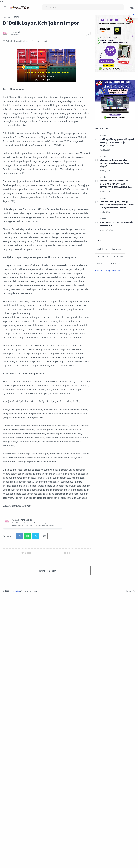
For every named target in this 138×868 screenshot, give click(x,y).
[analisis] (101, 249)
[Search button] (46, 7)
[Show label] (107, 271)
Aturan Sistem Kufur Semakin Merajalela (116, 224)
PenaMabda (55, 864)
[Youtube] (19, 862)
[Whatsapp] (23, 862)
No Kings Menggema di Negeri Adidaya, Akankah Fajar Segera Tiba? (116, 142)
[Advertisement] (114, 298)
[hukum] (115, 264)
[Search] (83, 7)
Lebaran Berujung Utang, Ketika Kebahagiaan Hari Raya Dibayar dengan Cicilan (116, 205)
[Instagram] (10, 862)
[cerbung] (102, 257)
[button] (132, 7)
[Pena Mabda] (55, 39)
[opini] (103, 136)
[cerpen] (117, 257)
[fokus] (100, 264)
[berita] (116, 249)
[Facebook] (5, 862)
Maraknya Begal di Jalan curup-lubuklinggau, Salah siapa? (114, 163)
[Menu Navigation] (5, 7)
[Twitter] (14, 862)
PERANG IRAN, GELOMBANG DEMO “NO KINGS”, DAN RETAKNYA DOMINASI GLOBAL (115, 184)
